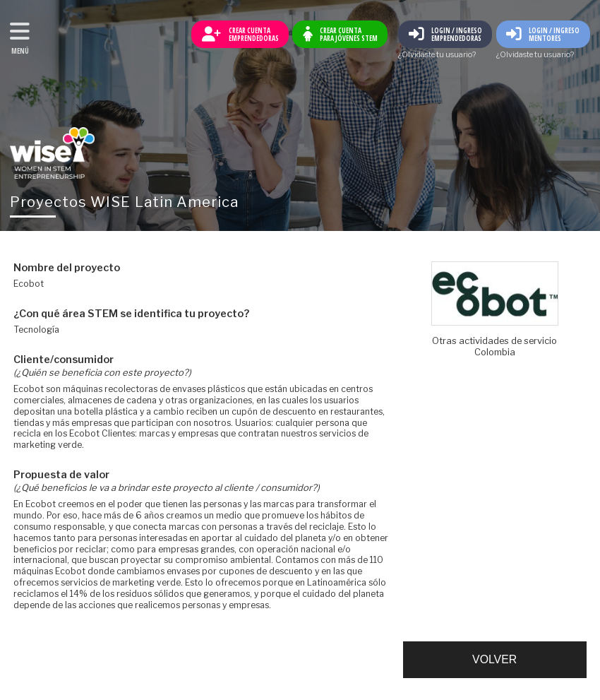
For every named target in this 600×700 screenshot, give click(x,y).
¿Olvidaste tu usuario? (437, 55)
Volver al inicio (52, 153)
